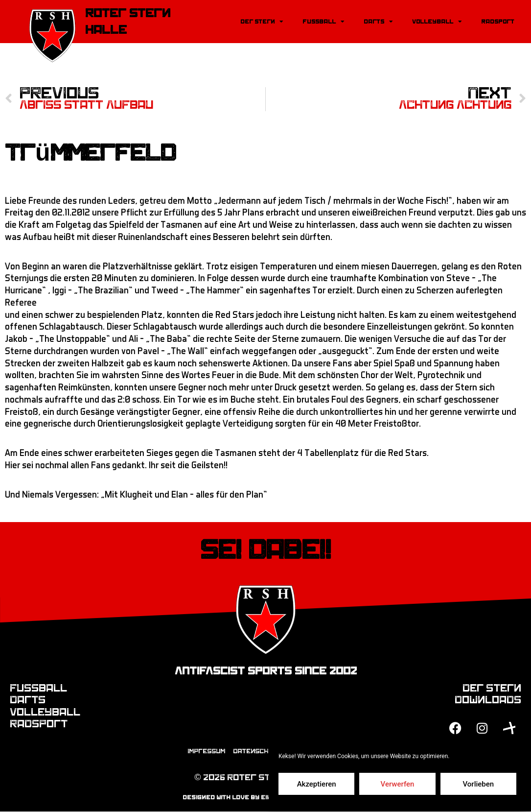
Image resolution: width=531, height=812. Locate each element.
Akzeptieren (317, 784)
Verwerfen (398, 784)
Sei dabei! (265, 550)
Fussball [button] (323, 22)
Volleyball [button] (437, 22)
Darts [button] (378, 22)
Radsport (498, 22)
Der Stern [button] (262, 22)
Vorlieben (478, 784)
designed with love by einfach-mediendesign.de (265, 798)
